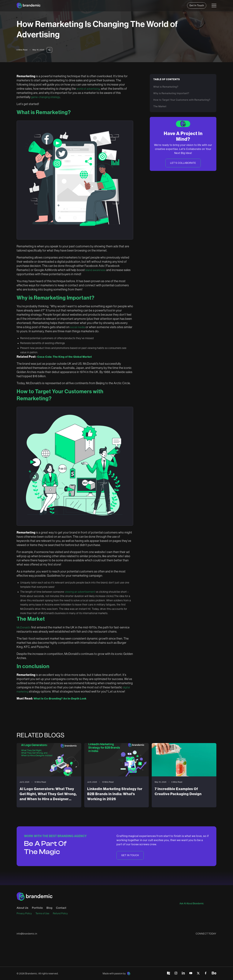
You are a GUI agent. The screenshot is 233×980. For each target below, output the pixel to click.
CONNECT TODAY (206, 934)
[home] (29, 5)
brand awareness (96, 270)
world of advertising (88, 89)
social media (78, 327)
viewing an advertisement (80, 592)
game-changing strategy (46, 97)
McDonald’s (24, 628)
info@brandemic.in (27, 934)
